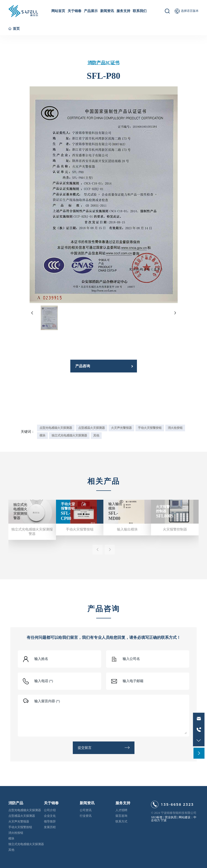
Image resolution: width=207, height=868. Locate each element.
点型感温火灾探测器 (22, 816)
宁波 (164, 820)
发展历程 (50, 827)
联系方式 (121, 821)
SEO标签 (157, 817)
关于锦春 (51, 803)
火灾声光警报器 (19, 821)
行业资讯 (86, 816)
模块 (11, 838)
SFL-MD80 (114, 516)
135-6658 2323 (177, 804)
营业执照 (171, 817)
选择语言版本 (190, 11)
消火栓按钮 (16, 833)
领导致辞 (50, 821)
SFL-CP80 (66, 516)
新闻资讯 (87, 803)
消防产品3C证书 (104, 63)
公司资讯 (86, 810)
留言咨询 (121, 816)
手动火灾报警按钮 (80, 529)
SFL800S (165, 516)
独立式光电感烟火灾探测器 (26, 844)
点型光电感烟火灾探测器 (25, 810)
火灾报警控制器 (175, 529)
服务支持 (123, 803)
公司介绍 (50, 810)
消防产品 (16, 803)
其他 (11, 850)
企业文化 (50, 816)
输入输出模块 (127, 529)
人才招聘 (121, 810)
